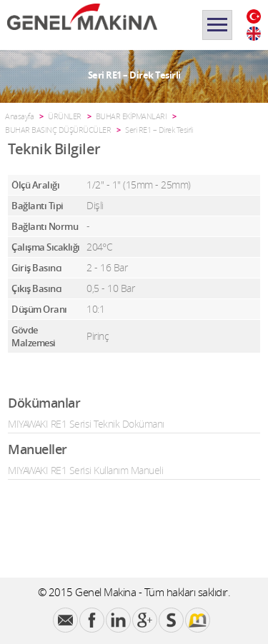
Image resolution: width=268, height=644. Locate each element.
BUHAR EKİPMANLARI (131, 116)
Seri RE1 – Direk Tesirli (159, 130)
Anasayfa (19, 116)
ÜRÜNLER (65, 116)
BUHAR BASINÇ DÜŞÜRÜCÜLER (58, 130)
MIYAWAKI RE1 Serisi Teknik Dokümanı (86, 424)
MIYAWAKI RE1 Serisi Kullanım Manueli (85, 470)
